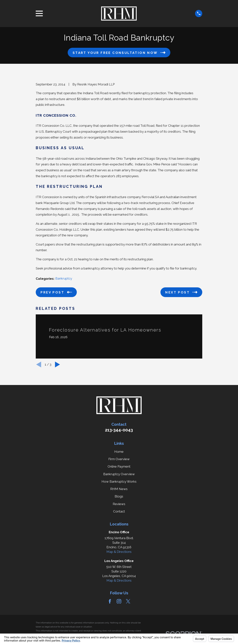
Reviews (119, 504)
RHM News (119, 489)
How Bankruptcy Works (119, 481)
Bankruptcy (64, 278)
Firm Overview (119, 459)
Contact (119, 511)
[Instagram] (119, 601)
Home (119, 452)
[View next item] (58, 365)
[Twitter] (128, 601)
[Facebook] (110, 601)
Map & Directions (119, 552)
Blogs (119, 496)
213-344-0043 (119, 430)
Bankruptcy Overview (119, 474)
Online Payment (119, 466)
